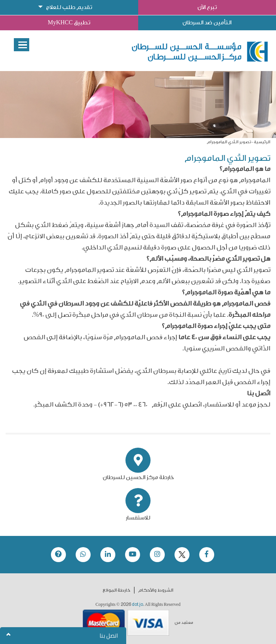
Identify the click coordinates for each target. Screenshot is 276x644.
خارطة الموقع (116, 590)
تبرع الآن (207, 7)
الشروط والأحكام (156, 590)
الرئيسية (262, 142)
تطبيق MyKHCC (69, 23)
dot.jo (137, 604)
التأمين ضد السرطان (207, 23)
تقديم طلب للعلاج (69, 7)
